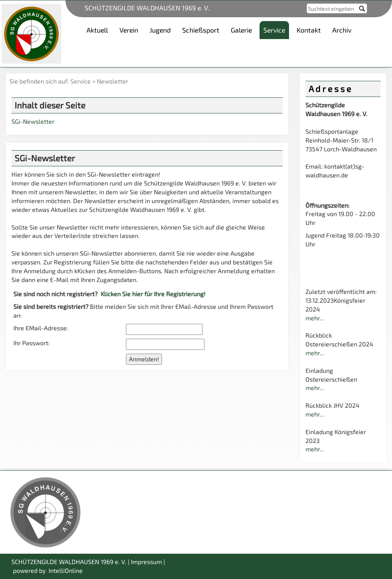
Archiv (342, 30)
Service (81, 81)
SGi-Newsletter (33, 121)
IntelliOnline (66, 570)
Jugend (160, 30)
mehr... (315, 318)
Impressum (146, 562)
